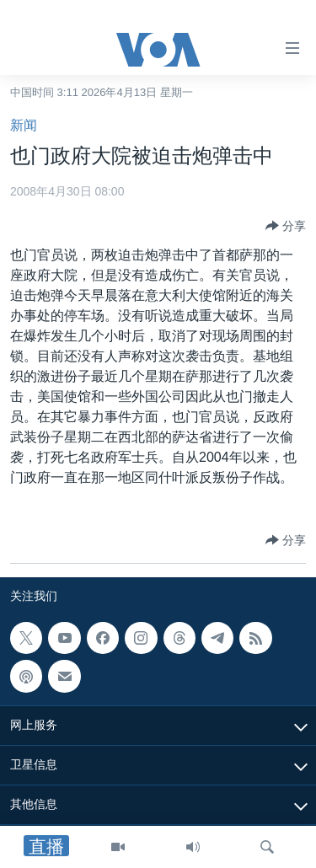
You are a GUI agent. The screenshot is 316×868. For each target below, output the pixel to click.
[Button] (286, 226)
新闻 (24, 125)
